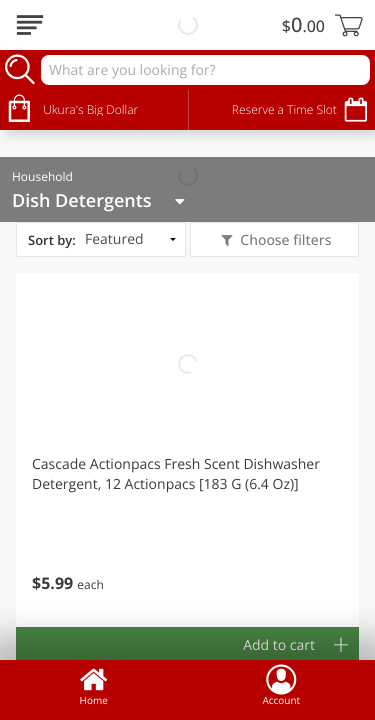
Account (281, 685)
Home (94, 685)
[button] (187, 450)
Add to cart (279, 645)
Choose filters (284, 240)
